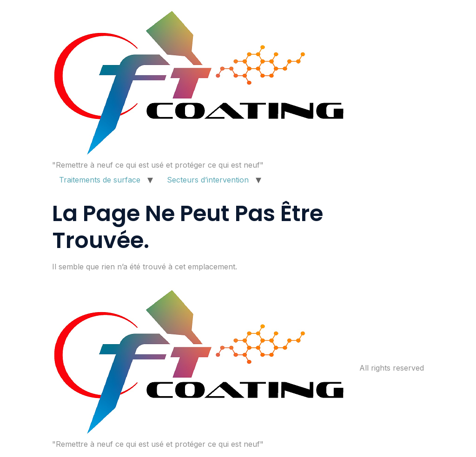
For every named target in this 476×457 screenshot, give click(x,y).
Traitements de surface (100, 180)
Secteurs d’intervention (208, 180)
